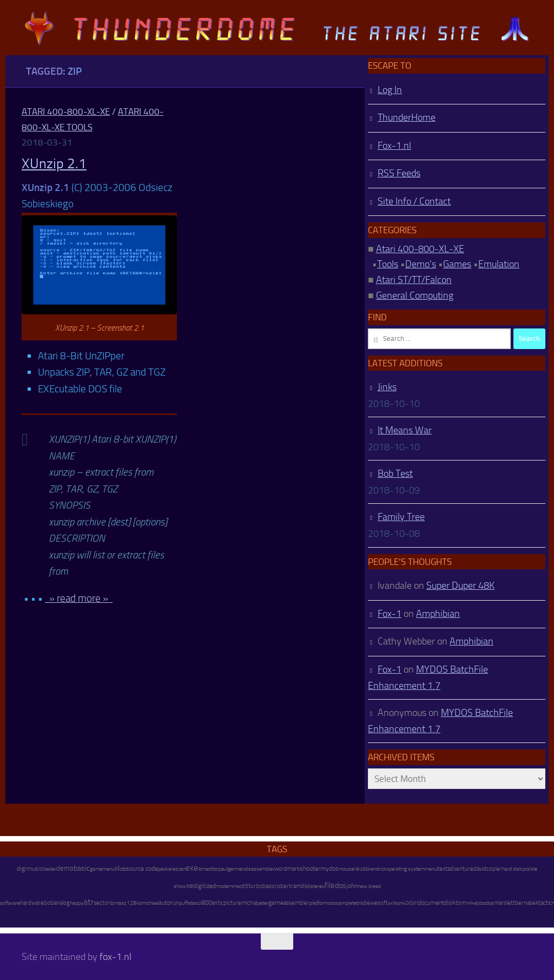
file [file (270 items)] (330, 885)
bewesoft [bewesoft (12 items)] (376, 903)
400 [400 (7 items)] (407, 903)
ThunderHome (407, 117)
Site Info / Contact (414, 201)
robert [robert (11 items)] (283, 886)
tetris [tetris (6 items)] (358, 903)
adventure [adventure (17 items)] (460, 869)
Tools (388, 264)
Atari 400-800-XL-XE (66, 111)
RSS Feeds (399, 173)
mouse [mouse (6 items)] (346, 869)
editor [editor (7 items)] (212, 869)
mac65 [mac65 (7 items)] (240, 886)
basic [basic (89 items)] (82, 868)
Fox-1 (390, 614)
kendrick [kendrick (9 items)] (377, 869)
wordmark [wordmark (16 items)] (287, 869)
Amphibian (438, 614)
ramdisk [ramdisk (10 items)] (301, 886)
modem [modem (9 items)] (224, 886)
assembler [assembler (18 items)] (296, 903)
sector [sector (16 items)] (102, 903)
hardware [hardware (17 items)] (32, 903)
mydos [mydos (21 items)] (329, 869)
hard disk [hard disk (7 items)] (512, 869)
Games (457, 264)
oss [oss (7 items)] (332, 903)
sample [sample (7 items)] (344, 903)
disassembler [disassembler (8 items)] (259, 869)
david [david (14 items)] (480, 869)
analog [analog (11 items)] (62, 903)
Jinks (387, 387)
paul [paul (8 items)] (223, 869)
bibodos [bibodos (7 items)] (485, 903)
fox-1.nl (116, 957)
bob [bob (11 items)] (49, 903)
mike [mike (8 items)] (471, 903)
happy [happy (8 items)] (77, 903)
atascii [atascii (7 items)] (195, 903)
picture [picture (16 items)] (232, 903)
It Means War (405, 430)
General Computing (415, 295)
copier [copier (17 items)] (494, 869)
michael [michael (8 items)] (150, 903)
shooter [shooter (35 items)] (310, 869)
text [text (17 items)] (442, 869)
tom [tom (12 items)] (461, 903)
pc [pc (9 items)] (525, 869)
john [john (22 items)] (352, 886)
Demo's (421, 264)
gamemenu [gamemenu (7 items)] (102, 869)
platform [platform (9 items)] (319, 903)
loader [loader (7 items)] (50, 869)
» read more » (79, 598)
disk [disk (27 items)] (450, 903)
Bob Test (395, 473)
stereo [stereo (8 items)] (318, 886)
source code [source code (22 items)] (142, 869)
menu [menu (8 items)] (431, 869)
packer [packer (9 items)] (165, 869)
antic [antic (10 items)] (217, 903)
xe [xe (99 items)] (190, 886)
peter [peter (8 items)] (263, 903)
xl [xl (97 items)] (117, 868)
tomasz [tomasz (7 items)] (118, 903)
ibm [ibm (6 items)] (202, 869)
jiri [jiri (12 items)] (415, 903)
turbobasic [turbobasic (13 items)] (262, 886)
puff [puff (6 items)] (183, 903)
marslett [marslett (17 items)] (504, 903)
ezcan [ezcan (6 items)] (179, 869)
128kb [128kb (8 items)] (134, 903)
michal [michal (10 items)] (249, 903)
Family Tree (401, 517)
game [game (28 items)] (276, 903)
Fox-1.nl (394, 146)
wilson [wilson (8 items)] (395, 903)
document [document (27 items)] (431, 903)
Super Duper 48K (460, 586)
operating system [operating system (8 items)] (405, 869)
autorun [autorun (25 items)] (169, 903)
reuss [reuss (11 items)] (361, 869)
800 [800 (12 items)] (207, 903)
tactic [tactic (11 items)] (545, 903)
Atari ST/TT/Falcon (414, 280)
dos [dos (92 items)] (341, 885)
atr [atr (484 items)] (88, 902)
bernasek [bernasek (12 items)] (527, 903)
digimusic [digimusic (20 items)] (30, 869)
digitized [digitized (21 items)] (205, 886)
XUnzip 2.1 (54, 164)
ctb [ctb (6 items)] (123, 869)
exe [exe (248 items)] (192, 868)
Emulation (499, 264)
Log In (390, 90)
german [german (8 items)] (236, 869)
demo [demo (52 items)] (65, 868)
